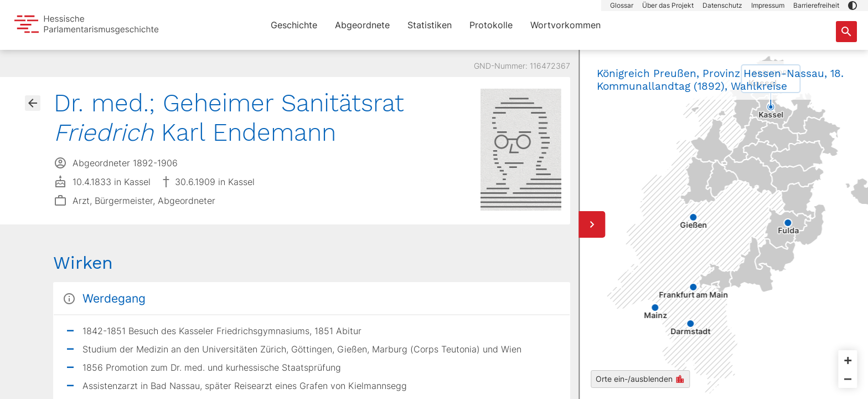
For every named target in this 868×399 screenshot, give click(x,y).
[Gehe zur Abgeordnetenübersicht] (33, 103)
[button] (852, 6)
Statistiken (430, 25)
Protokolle (491, 25)
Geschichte (294, 25)
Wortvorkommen (565, 25)
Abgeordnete (362, 25)
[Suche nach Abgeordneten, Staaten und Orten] (846, 32)
